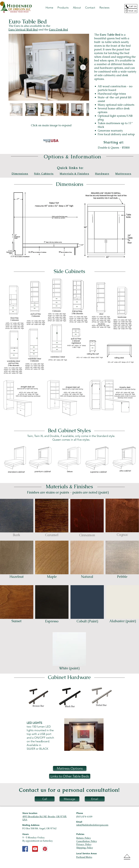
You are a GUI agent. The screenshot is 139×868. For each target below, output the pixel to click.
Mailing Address (31, 825)
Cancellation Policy (87, 841)
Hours (26, 834)
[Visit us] (131, 11)
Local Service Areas (86, 853)
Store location (30, 813)
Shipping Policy (85, 848)
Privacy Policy (84, 844)
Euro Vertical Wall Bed (23, 30)
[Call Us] (131, 6)
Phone (80, 813)
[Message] (69, 799)
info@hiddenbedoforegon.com (92, 825)
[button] (63, 8)
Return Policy (84, 838)
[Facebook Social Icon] (25, 849)
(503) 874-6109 (84, 817)
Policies (80, 834)
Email (79, 822)
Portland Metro (84, 857)
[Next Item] (83, 67)
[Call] (45, 799)
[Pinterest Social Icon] (45, 849)
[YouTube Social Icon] (35, 849)
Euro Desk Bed (59, 30)
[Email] (95, 799)
